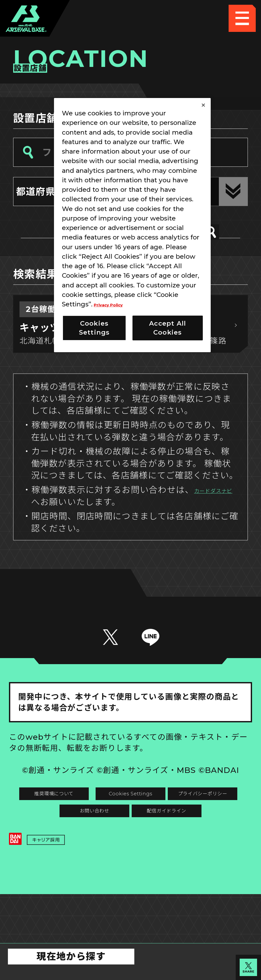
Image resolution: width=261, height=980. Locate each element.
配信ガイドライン (131, 883)
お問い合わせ (191, 856)
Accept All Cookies (168, 328)
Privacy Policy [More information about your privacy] (117, 304)
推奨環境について (70, 829)
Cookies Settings (191, 829)
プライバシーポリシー (70, 856)
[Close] (203, 105)
